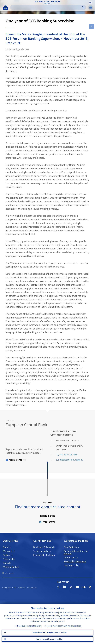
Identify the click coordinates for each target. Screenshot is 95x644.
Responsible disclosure (44, 555)
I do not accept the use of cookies (49, 639)
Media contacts (17, 460)
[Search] (46, 7)
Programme (49, 522)
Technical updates (42, 551)
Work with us (9, 551)
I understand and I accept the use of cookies (49, 632)
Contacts (7, 563)
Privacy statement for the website (76, 552)
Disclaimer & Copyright (44, 547)
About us (7, 547)
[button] (90, 3)
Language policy (72, 565)
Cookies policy (71, 557)
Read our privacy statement (29, 626)
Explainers (8, 555)
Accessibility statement (75, 561)
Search (83, 7)
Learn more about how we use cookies (64, 626)
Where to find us (11, 567)
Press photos (9, 559)
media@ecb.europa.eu (71, 460)
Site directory (10, 573)
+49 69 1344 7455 (69, 455)
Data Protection (71, 547)
